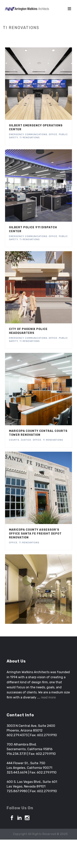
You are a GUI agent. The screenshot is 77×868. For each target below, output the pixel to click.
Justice (26, 440)
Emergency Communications (28, 134)
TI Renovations (30, 138)
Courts (14, 440)
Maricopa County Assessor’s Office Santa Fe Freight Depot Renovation (35, 534)
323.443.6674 (17, 772)
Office (53, 134)
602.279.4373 (17, 735)
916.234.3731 (17, 754)
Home (27, 36)
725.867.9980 (17, 791)
